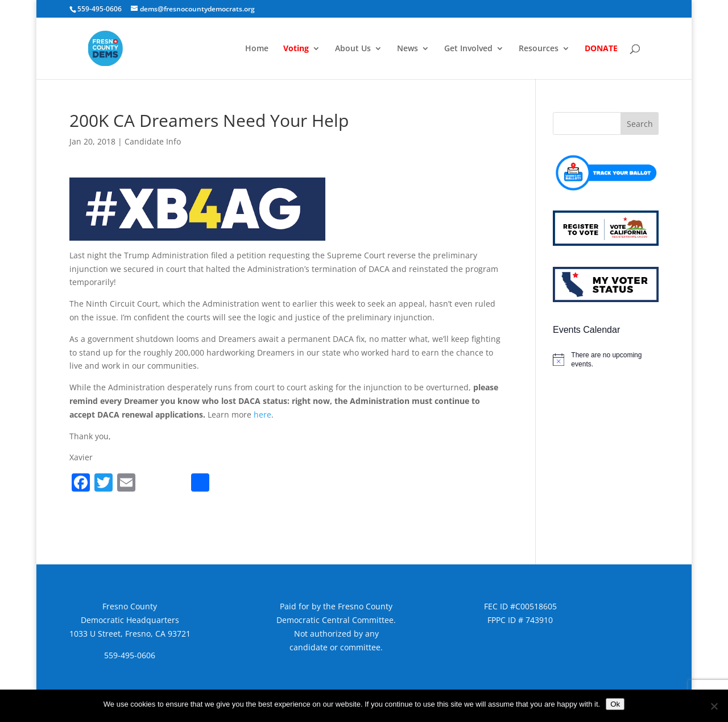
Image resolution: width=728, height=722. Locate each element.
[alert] (606, 360)
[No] (714, 706)
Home (257, 49)
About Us (353, 49)
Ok (615, 704)
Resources (539, 49)
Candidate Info (153, 141)
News (408, 49)
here (262, 414)
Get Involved (468, 49)
